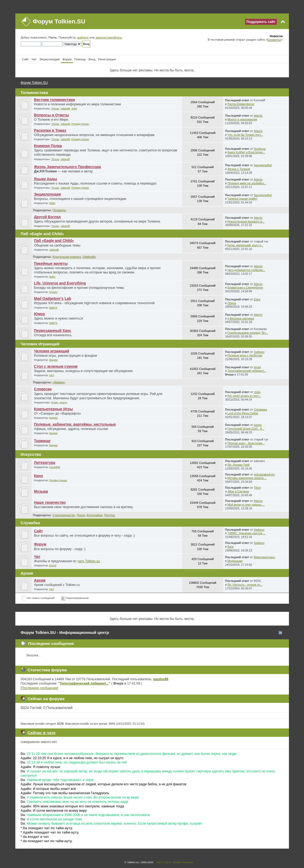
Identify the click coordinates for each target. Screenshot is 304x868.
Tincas (55, 108)
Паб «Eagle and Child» (54, 241)
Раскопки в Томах (50, 131)
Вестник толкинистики (54, 100)
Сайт (38, 531)
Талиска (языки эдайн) (242, 199)
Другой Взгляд (47, 217)
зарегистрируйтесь (109, 37)
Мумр (55, 402)
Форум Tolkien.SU (59, 21)
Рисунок (109, 515)
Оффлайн (89, 257)
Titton (257, 488)
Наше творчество (50, 503)
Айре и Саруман (238, 491)
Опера (232, 303)
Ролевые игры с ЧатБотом (245, 355)
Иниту (63, 402)
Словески (43, 389)
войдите (83, 37)
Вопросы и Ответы (51, 115)
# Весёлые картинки (241, 318)
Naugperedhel (263, 165)
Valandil (65, 108)
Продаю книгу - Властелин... (246, 443)
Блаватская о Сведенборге (245, 287)
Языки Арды (45, 179)
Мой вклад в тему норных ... (246, 505)
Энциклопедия (47, 194)
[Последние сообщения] (40, 688)
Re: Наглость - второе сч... (245, 585)
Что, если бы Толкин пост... (245, 135)
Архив (40, 580)
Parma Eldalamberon (241, 104)
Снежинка (260, 409)
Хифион (259, 352)
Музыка (41, 492)
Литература (45, 463)
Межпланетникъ (264, 557)
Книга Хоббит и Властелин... (246, 152)
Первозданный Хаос (53, 331)
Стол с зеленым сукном (56, 367)
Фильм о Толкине (239, 169)
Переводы (59, 210)
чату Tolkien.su (89, 561)
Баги (230, 547)
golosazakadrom (264, 474)
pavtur (258, 425)
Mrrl (52, 375)
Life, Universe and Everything (60, 283)
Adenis (258, 116)
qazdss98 (161, 679)
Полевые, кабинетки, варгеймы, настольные (75, 424)
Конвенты (274, 40)
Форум (40, 544)
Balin (52, 203)
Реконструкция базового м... (246, 221)
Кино (38, 476)
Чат (37, 557)
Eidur (257, 299)
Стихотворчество (64, 515)
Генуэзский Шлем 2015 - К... (246, 429)
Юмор (39, 314)
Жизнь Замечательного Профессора (67, 167)
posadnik (55, 467)
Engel (53, 565)
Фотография (94, 515)
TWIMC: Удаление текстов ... (246, 533)
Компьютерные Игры (53, 409)
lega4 (257, 367)
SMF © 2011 (164, 862)
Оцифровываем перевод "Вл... (248, 333)
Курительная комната (67, 257)
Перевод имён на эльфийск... (247, 183)
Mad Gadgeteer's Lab (52, 299)
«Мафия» (59, 382)
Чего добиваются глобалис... (246, 270)
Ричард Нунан (80, 124)
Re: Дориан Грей (238, 465)
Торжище (42, 441)
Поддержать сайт (261, 22)
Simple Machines (183, 862)
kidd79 (53, 308)
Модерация (235, 561)
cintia (257, 392)
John (74, 108)
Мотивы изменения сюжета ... (247, 478)
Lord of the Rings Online (243, 413)
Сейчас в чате (42, 733)
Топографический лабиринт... (247, 371)
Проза (81, 515)
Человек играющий (52, 351)
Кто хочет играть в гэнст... (244, 396)
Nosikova (260, 149)
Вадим (53, 360)
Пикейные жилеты (51, 264)
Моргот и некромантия (242, 119)
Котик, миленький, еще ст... (245, 245)
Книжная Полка (48, 146)
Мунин (53, 292)
